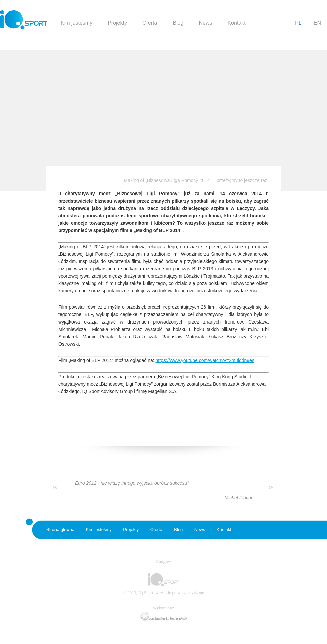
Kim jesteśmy (76, 23)
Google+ (163, 562)
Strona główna (60, 530)
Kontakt (236, 23)
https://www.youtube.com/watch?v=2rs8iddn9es (205, 360)
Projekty (117, 23)
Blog (178, 23)
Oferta (150, 23)
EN (317, 23)
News (205, 23)
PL (298, 23)
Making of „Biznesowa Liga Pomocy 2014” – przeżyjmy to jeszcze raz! (196, 180)
